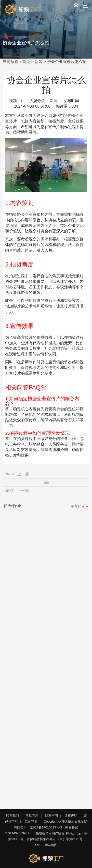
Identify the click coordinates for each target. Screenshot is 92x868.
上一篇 (23, 475)
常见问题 (32, 816)
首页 (26, 62)
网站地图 (51, 845)
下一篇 (23, 492)
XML (38, 845)
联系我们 (13, 816)
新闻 (39, 62)
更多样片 (78, 508)
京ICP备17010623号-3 (46, 827)
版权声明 (71, 816)
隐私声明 (52, 816)
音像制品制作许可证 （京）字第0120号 (55, 839)
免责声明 (31, 822)
